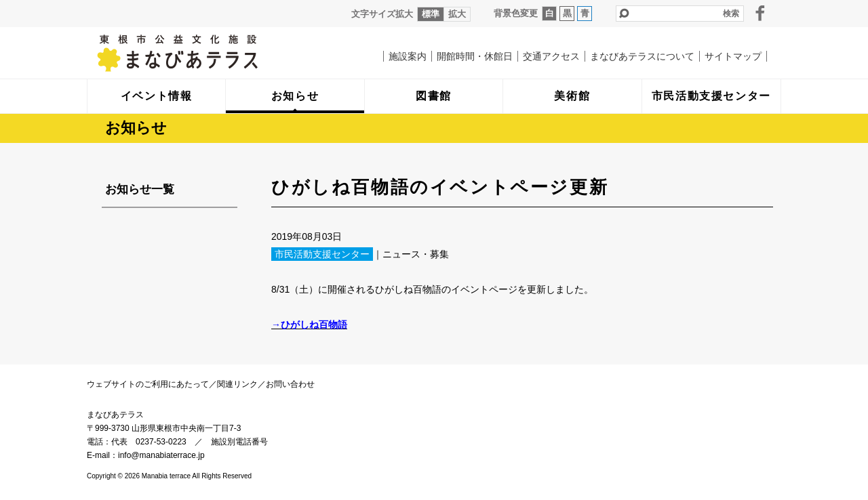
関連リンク (237, 384)
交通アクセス (551, 56)
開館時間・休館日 (475, 56)
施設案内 (408, 56)
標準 (431, 14)
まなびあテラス (205, 53)
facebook (760, 13)
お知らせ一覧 (140, 189)
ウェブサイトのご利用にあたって (148, 384)
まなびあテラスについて (642, 56)
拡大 (457, 14)
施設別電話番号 (239, 442)
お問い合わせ (290, 384)
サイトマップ (733, 56)
